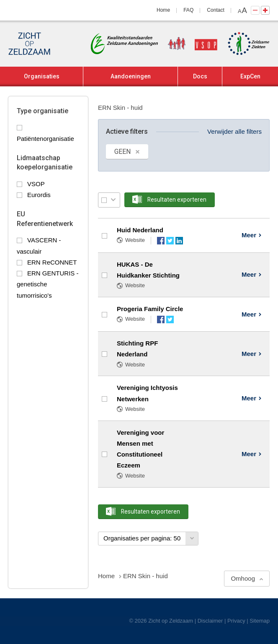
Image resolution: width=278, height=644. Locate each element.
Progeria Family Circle (150, 309)
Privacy (236, 621)
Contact (216, 10)
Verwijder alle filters (234, 131)
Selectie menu (113, 200)
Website (135, 240)
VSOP (36, 184)
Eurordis (39, 195)
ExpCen (250, 76)
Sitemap (260, 621)
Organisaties (42, 76)
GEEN (122, 152)
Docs (200, 76)
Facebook (161, 241)
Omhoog (243, 578)
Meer (249, 235)
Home (163, 10)
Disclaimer (210, 621)
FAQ (188, 10)
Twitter (170, 241)
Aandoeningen (131, 76)
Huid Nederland (140, 230)
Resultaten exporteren (177, 200)
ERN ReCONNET (52, 262)
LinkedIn (179, 241)
